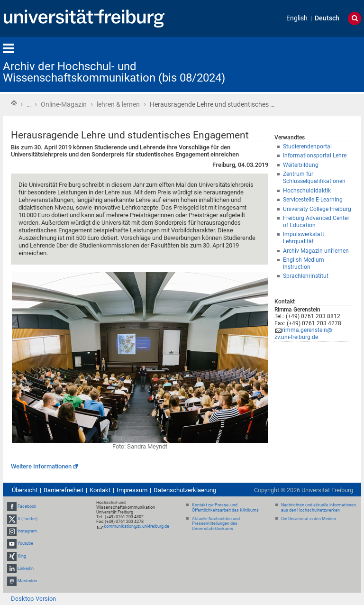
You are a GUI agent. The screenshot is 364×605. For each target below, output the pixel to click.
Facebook (27, 506)
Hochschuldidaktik (307, 191)
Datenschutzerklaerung (185, 490)
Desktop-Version (33, 599)
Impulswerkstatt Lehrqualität (304, 238)
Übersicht (25, 490)
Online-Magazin (64, 104)
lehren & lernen (118, 104)
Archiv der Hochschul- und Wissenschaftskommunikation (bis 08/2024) (114, 72)
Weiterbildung (301, 165)
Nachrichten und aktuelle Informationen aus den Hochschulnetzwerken (318, 508)
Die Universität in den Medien (309, 519)
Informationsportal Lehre (315, 156)
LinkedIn (26, 568)
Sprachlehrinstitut (306, 276)
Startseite (14, 103)
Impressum (132, 490)
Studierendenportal (307, 147)
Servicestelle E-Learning (313, 200)
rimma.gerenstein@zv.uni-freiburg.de (303, 334)
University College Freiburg (317, 209)
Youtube (25, 544)
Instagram (27, 531)
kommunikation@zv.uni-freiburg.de (136, 526)
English (297, 18)
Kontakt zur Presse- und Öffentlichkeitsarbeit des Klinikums (225, 508)
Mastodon (27, 581)
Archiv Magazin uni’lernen (316, 251)
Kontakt (100, 490)
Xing (22, 556)
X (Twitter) (27, 519)
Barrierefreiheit (64, 490)
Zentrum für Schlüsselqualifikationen (314, 178)
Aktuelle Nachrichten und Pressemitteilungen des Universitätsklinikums (216, 524)
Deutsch (327, 18)
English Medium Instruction (304, 263)
